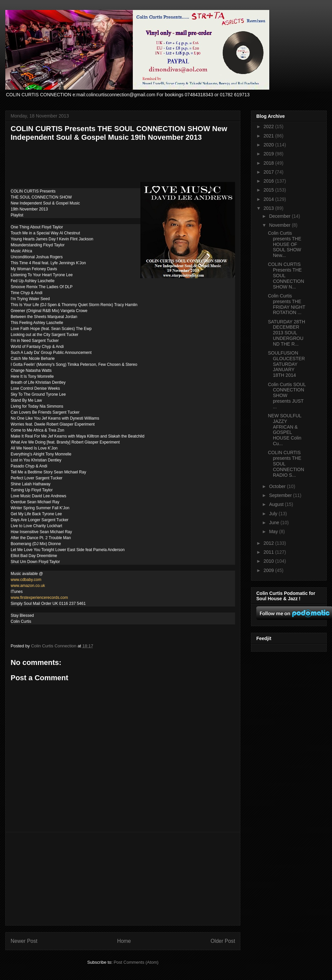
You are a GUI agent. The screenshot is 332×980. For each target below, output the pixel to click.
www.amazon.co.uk (28, 586)
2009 (269, 570)
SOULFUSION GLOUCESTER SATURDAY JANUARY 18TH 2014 (286, 364)
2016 (269, 181)
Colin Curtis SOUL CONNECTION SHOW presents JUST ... (287, 396)
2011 (269, 552)
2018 (269, 163)
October (278, 486)
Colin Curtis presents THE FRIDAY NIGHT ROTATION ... (287, 304)
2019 (269, 154)
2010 (269, 561)
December (280, 216)
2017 (269, 172)
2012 (269, 543)
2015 (269, 190)
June (275, 523)
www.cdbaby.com (26, 580)
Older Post (223, 941)
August (277, 504)
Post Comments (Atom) (136, 962)
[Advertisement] (123, 879)
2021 (269, 136)
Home (124, 941)
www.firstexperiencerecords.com (39, 598)
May (274, 531)
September (281, 495)
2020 (269, 145)
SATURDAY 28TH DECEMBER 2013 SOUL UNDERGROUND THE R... (287, 333)
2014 (269, 199)
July (274, 514)
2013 (269, 208)
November (280, 225)
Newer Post (24, 941)
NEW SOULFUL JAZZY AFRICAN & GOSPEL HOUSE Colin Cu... (285, 430)
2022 (269, 126)
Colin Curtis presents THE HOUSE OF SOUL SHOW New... (285, 244)
